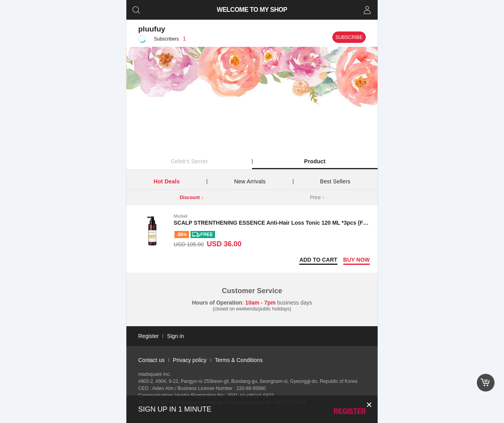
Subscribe (349, 37)
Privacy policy (190, 360)
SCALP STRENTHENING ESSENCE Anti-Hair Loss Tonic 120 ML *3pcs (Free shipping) (286, 223)
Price (317, 198)
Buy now (357, 260)
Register (350, 411)
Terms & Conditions (239, 360)
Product (315, 161)
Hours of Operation (217, 303)
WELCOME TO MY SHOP (252, 10)
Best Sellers (335, 181)
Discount (192, 198)
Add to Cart (318, 260)
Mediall (181, 216)
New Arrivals (250, 181)
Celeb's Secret (189, 161)
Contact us (151, 360)
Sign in (175, 336)
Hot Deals (167, 181)
